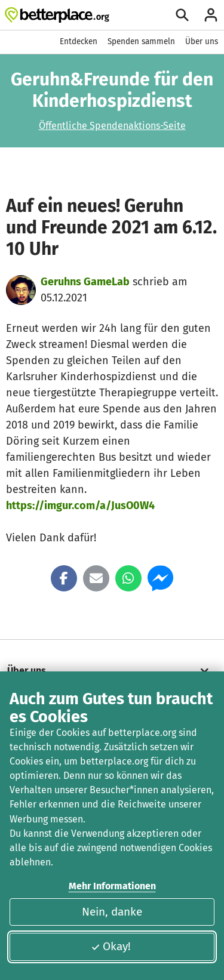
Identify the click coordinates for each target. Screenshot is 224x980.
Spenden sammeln (141, 41)
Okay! (111, 946)
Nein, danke (112, 912)
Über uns (202, 41)
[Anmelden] (211, 15)
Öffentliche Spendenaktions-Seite (112, 126)
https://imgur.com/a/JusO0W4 (80, 506)
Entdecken (79, 41)
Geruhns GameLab (85, 282)
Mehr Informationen (112, 886)
